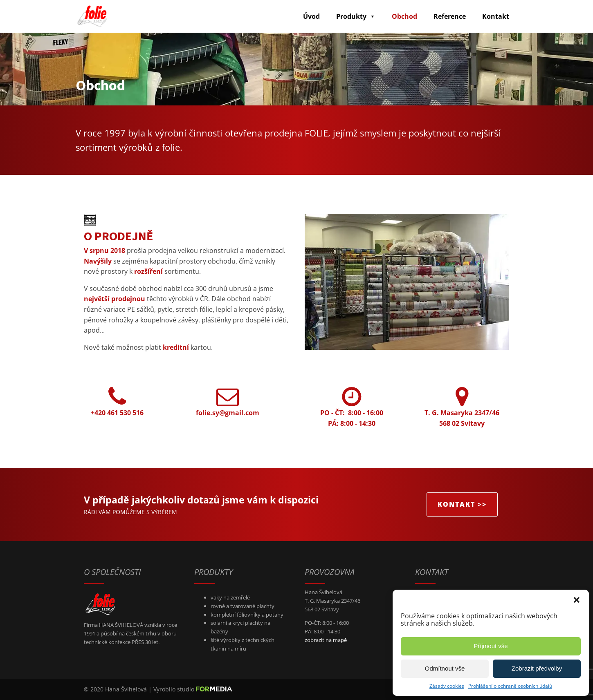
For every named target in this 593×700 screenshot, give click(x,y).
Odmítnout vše (445, 668)
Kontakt (496, 16)
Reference (450, 16)
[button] (577, 600)
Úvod (311, 16)
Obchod (404, 16)
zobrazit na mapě (326, 640)
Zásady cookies (447, 686)
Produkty (356, 16)
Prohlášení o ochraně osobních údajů (510, 686)
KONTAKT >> (462, 504)
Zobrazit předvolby (537, 668)
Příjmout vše (491, 646)
